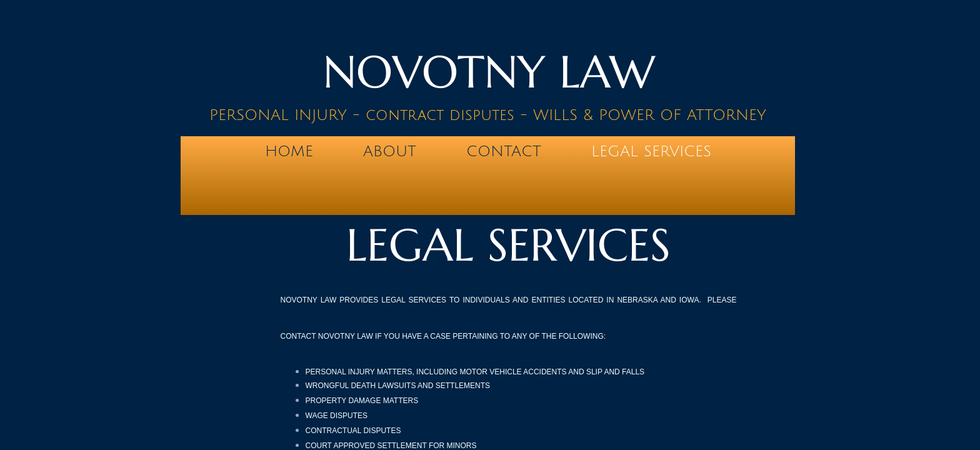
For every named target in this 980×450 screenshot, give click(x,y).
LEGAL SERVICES (651, 151)
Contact (504, 151)
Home (289, 151)
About (390, 151)
